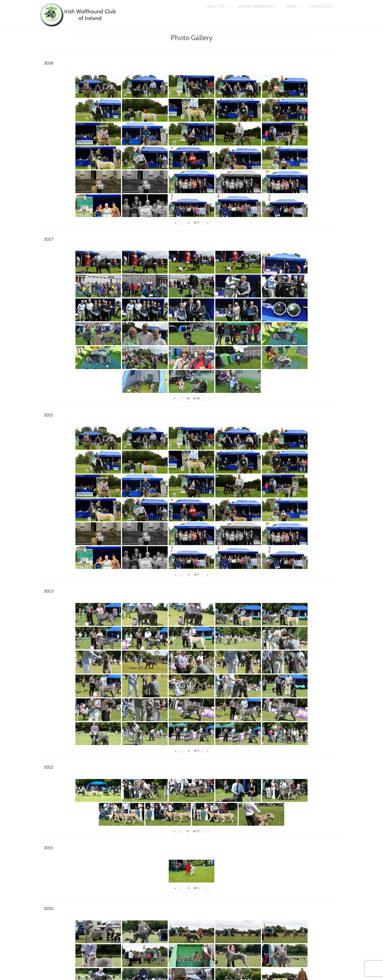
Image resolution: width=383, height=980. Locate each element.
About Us (217, 10)
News (293, 10)
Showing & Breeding (257, 10)
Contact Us (322, 10)
